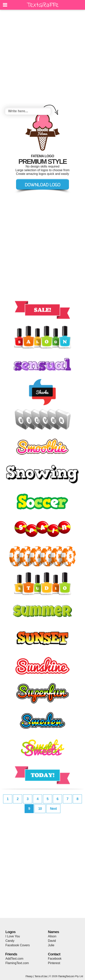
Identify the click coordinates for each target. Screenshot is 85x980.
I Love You (13, 936)
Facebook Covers (18, 945)
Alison (52, 936)
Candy (10, 941)
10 (40, 809)
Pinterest (54, 963)
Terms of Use (41, 976)
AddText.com (14, 959)
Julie (51, 945)
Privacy (29, 976)
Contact (54, 954)
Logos (10, 932)
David (52, 941)
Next (53, 809)
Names (54, 932)
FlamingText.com (17, 963)
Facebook (55, 959)
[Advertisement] (42, 59)
